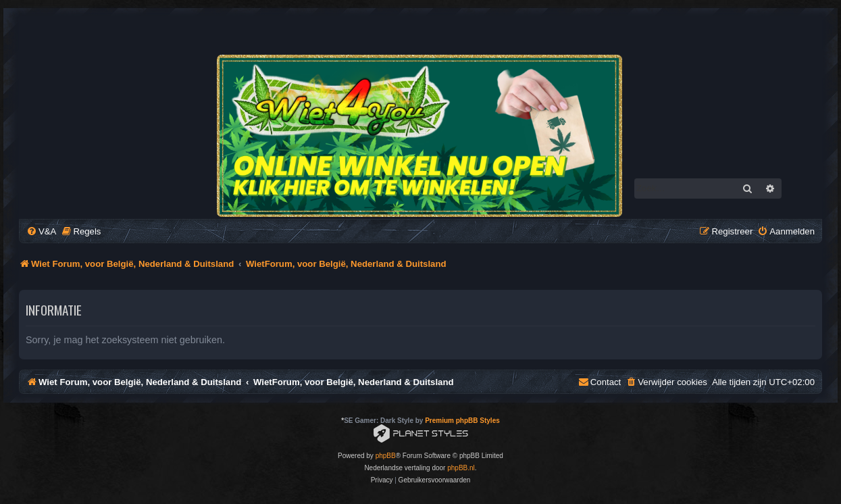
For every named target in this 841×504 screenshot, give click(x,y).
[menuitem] (41, 231)
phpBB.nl (461, 468)
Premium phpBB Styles (462, 421)
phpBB (386, 456)
